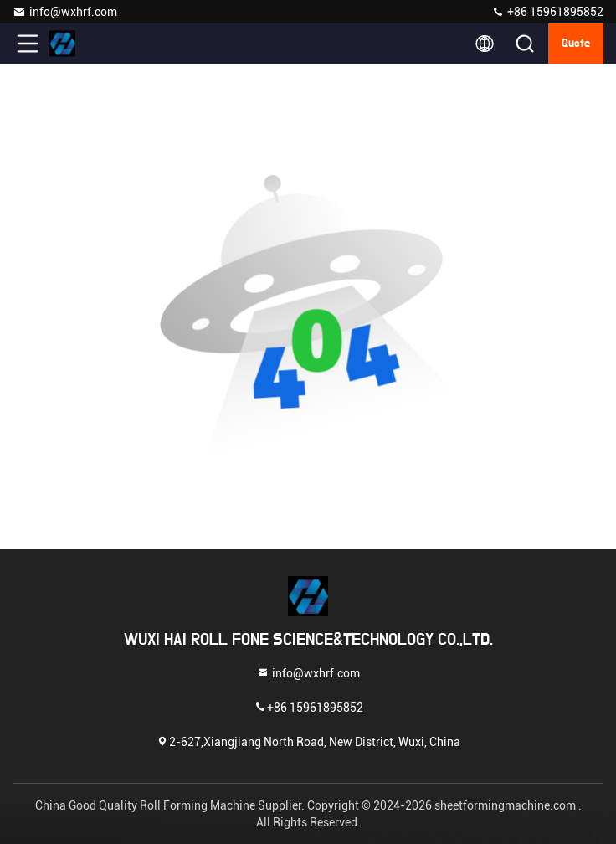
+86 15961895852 (547, 12)
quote (576, 44)
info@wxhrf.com (65, 12)
